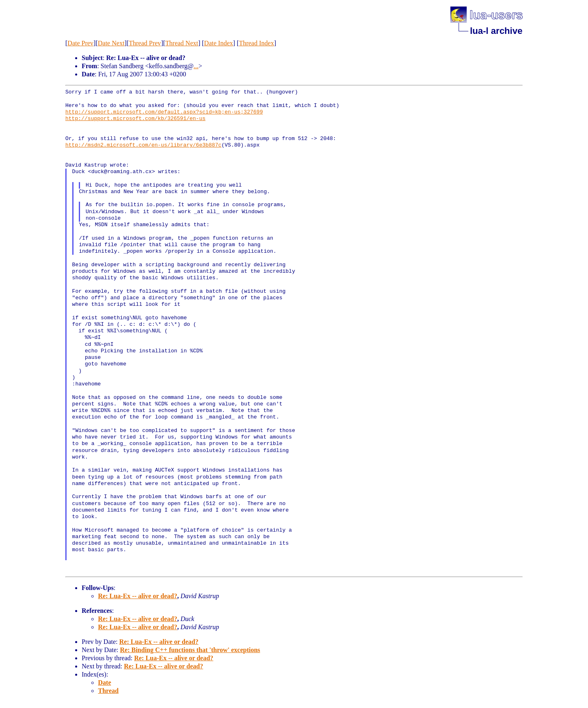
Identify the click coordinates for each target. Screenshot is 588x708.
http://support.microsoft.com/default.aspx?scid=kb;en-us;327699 (164, 112)
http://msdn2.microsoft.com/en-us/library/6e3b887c (143, 145)
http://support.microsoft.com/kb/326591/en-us (135, 119)
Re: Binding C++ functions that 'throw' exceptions (190, 650)
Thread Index (256, 43)
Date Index (219, 43)
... (196, 66)
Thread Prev (145, 43)
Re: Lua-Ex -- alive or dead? (138, 596)
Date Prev (80, 43)
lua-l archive (496, 31)
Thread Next (182, 43)
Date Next (111, 43)
